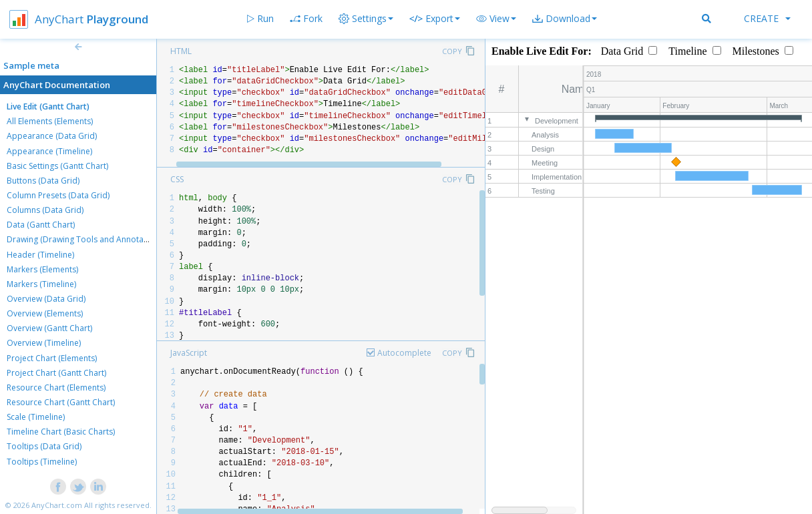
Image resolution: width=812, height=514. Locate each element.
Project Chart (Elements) (52, 358)
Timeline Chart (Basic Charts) (61, 432)
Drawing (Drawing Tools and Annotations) (85, 239)
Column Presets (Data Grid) (58, 195)
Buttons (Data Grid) (43, 181)
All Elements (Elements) (50, 121)
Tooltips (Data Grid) (44, 446)
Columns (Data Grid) (45, 210)
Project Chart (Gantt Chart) (56, 373)
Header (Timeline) (40, 255)
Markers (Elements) (42, 269)
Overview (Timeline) (44, 343)
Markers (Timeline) (41, 284)
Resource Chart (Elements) (56, 388)
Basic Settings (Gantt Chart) (57, 166)
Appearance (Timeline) (49, 151)
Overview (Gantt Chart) (49, 328)
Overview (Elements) (45, 313)
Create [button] (767, 18)
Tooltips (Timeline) (42, 462)
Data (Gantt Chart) (41, 225)
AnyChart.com (57, 505)
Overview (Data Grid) (46, 299)
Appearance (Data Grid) (52, 136)
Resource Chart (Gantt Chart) (61, 402)
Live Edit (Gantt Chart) (48, 106)
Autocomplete (404, 353)
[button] (496, 19)
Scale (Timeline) (36, 417)
